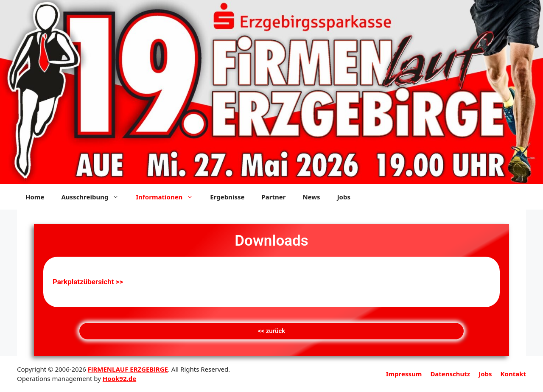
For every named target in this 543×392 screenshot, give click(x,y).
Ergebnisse (227, 197)
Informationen (169, 197)
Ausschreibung (94, 197)
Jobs (344, 197)
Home (35, 197)
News (311, 197)
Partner (273, 197)
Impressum (404, 374)
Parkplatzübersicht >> (88, 282)
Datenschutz (450, 374)
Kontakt (513, 374)
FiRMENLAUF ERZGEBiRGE (128, 369)
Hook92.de (119, 378)
